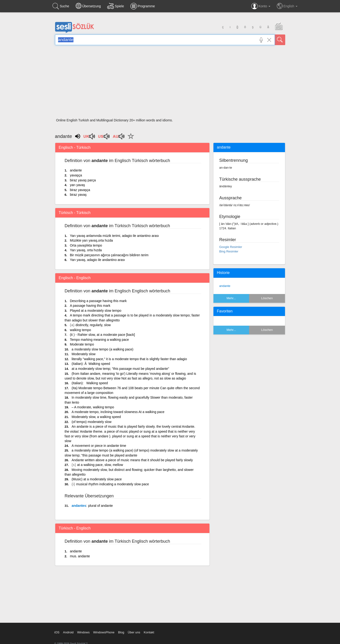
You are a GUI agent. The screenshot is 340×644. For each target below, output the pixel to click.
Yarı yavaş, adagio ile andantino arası (97, 260)
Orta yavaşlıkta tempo (86, 245)
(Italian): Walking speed (90, 383)
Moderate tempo (82, 344)
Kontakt (149, 632)
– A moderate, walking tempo (93, 407)
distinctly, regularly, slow (93, 325)
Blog (121, 632)
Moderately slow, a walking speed (96, 417)
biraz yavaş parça (83, 180)
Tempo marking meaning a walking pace (99, 340)
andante (76, 170)
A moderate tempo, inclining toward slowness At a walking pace (118, 412)
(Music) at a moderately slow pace (97, 479)
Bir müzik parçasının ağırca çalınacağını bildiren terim (109, 255)
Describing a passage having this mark (98, 301)
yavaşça (76, 175)
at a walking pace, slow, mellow (100, 465)
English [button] (287, 6)
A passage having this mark (90, 306)
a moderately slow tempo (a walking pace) (102, 349)
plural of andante (101, 506)
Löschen (267, 298)
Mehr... (231, 298)
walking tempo (81, 330)
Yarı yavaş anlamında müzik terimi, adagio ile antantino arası (114, 236)
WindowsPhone (104, 632)
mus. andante (80, 556)
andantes (79, 506)
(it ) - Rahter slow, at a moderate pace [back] (102, 335)
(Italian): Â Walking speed (91, 364)
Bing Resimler (229, 251)
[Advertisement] (170, 83)
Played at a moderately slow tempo (96, 311)
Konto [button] (261, 6)
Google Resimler (231, 247)
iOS (57, 632)
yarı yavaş (77, 185)
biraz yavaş (78, 195)
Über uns (134, 632)
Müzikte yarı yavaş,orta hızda (91, 240)
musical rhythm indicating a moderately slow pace (113, 484)
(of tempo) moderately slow (91, 422)
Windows (83, 632)
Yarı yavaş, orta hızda (86, 250)
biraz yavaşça (80, 190)
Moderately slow (83, 354)
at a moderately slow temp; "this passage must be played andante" (120, 369)
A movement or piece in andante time (99, 446)
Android (68, 632)
